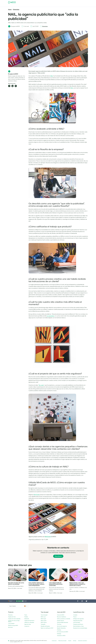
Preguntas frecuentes (78, 621)
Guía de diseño (77, 622)
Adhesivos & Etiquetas (28, 6)
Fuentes (70, 641)
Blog (63, 6)
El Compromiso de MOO (63, 632)
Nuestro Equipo (61, 621)
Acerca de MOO (61, 615)
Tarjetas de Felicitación (29, 621)
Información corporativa (82, 641)
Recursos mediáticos (62, 617)
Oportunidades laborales (63, 622)
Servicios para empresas (55, 6)
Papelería (40, 6)
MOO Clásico (44, 622)
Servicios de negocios (62, 626)
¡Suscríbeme (58, 556)
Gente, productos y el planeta (64, 619)
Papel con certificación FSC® (47, 628)
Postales (19, 6)
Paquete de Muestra (59, 2)
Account (67, 2)
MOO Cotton (44, 621)
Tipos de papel (44, 615)
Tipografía (43, 624)
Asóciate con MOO (61, 636)
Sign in (71, 2)
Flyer (35, 6)
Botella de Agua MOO (13, 625)
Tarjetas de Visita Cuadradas (14, 619)
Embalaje (59, 634)
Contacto (75, 615)
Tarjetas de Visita (12, 6)
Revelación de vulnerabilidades (80, 628)
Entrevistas (16, 10)
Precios (75, 617)
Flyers (26, 615)
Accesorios (46, 6)
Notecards (27, 619)
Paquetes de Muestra (45, 626)
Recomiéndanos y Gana (78, 626)
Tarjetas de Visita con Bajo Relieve (14, 621)
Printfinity (59, 630)
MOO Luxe (43, 617)
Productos (10, 615)
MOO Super (43, 619)
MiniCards (48, 537)
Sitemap (75, 641)
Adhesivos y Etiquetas (29, 622)
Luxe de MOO (11, 624)
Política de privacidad (62, 641)
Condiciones (54, 641)
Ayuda (67, 6)
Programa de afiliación (78, 624)
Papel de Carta (28, 624)
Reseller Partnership (61, 628)
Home (10, 10)
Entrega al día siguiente (78, 619)
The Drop (59, 624)
